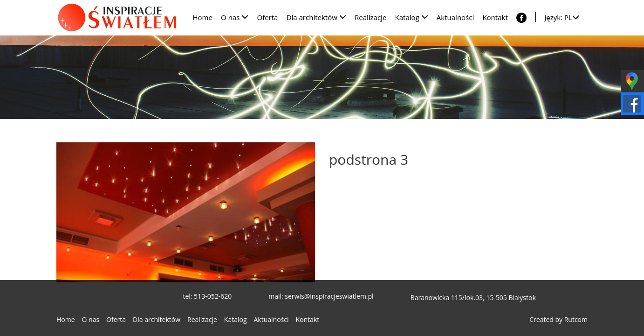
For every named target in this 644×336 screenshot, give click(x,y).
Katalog (236, 319)
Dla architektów (157, 319)
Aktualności (271, 319)
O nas (91, 319)
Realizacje (202, 319)
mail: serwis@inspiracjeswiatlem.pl (321, 296)
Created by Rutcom (558, 319)
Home (66, 319)
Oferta (116, 319)
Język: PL (562, 17)
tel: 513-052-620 (207, 296)
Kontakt (308, 319)
